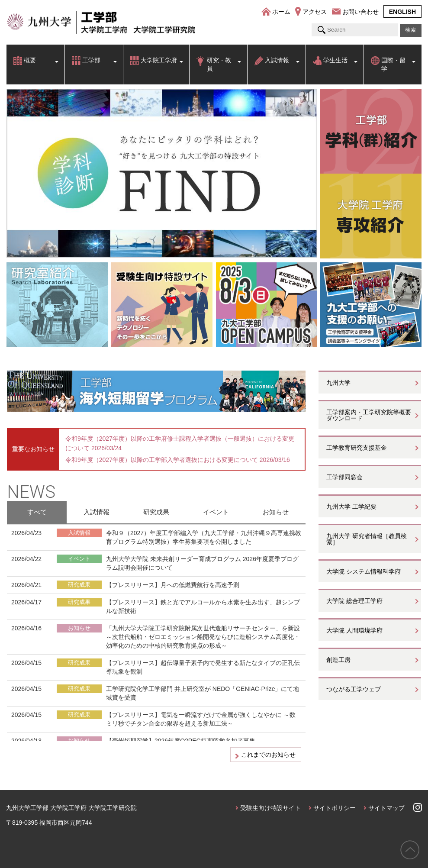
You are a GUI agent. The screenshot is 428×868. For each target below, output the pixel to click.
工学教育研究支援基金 (357, 448)
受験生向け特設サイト (270, 808)
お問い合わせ (360, 12)
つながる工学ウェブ (354, 689)
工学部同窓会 (344, 477)
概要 (30, 60)
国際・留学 (393, 65)
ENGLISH (402, 12)
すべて (37, 512)
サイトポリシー (335, 808)
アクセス (315, 12)
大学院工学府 (159, 60)
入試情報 (277, 60)
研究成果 (156, 512)
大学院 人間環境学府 (354, 630)
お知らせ (276, 512)
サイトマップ (386, 808)
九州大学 (338, 383)
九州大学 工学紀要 (351, 507)
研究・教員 (219, 65)
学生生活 (335, 60)
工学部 (91, 60)
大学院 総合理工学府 (354, 601)
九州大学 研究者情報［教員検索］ (367, 539)
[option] (162, 173)
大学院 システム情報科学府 (364, 571)
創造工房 (338, 660)
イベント (216, 512)
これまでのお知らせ (268, 755)
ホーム (281, 12)
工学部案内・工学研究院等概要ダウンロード (369, 415)
